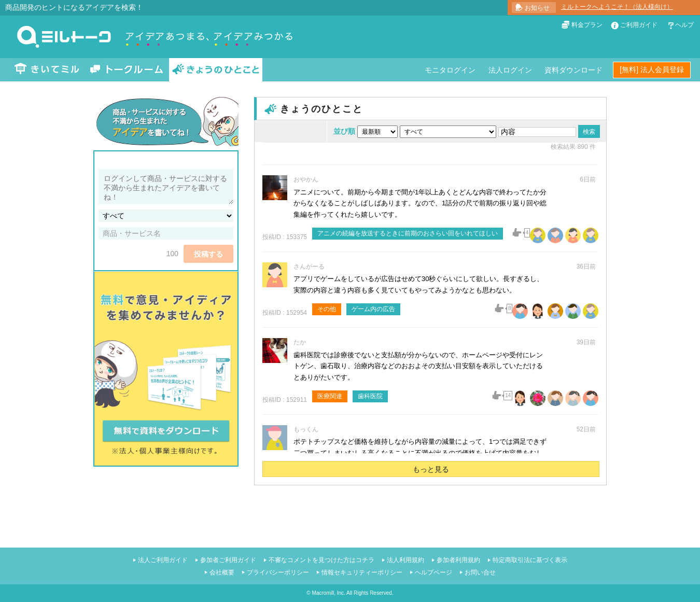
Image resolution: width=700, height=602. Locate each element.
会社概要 (222, 572)
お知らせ (537, 8)
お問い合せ (480, 572)
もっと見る (431, 469)
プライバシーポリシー (278, 572)
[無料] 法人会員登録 (652, 69)
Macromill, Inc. (328, 593)
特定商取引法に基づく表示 (530, 560)
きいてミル (47, 70)
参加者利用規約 (458, 560)
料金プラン (587, 25)
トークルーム (127, 70)
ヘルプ (684, 25)
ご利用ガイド (639, 25)
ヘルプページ (433, 572)
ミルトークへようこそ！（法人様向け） (617, 7)
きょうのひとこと (216, 70)
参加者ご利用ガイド (228, 560)
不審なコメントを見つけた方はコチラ (321, 560)
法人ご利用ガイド (163, 560)
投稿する (208, 254)
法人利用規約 (405, 560)
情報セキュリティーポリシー (362, 572)
